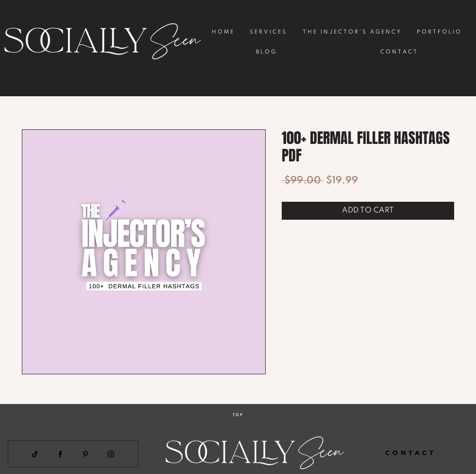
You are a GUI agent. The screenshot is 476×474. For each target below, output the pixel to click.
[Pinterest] (85, 454)
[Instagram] (111, 454)
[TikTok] (35, 454)
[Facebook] (60, 454)
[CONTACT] (411, 453)
